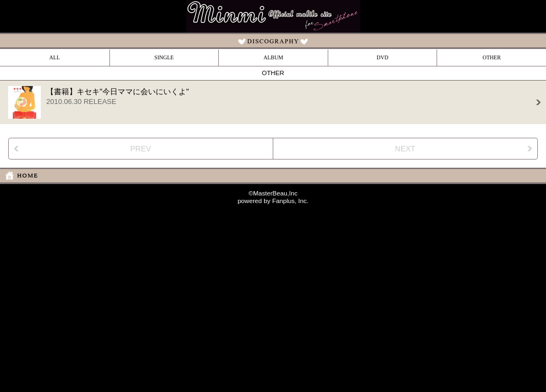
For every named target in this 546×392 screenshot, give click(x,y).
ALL (55, 57)
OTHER (492, 57)
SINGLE (164, 57)
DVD (383, 57)
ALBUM (273, 57)
